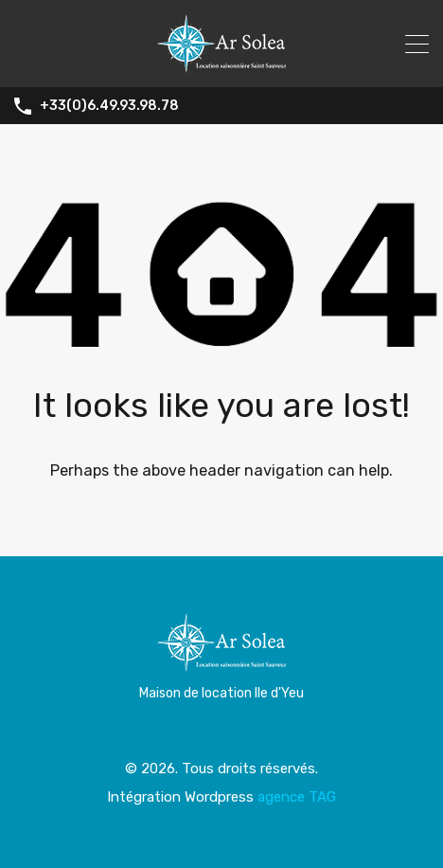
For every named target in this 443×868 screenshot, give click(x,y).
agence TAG (297, 797)
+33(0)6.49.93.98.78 (109, 106)
